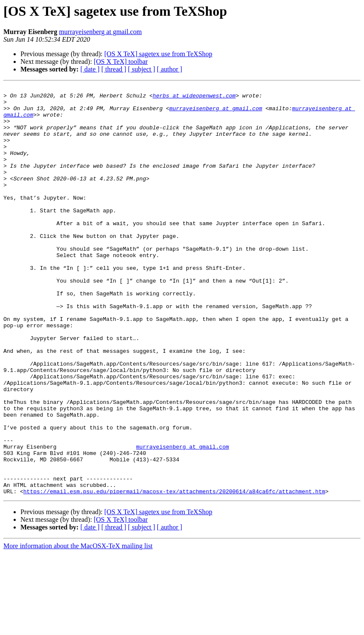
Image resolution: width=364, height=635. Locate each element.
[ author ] (170, 69)
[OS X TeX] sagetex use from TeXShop (158, 54)
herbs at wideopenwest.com (194, 98)
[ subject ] (142, 69)
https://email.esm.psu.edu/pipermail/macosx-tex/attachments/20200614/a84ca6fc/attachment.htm (174, 573)
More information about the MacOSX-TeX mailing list (78, 628)
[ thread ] (114, 69)
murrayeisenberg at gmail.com (101, 32)
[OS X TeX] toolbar (121, 61)
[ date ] (90, 69)
